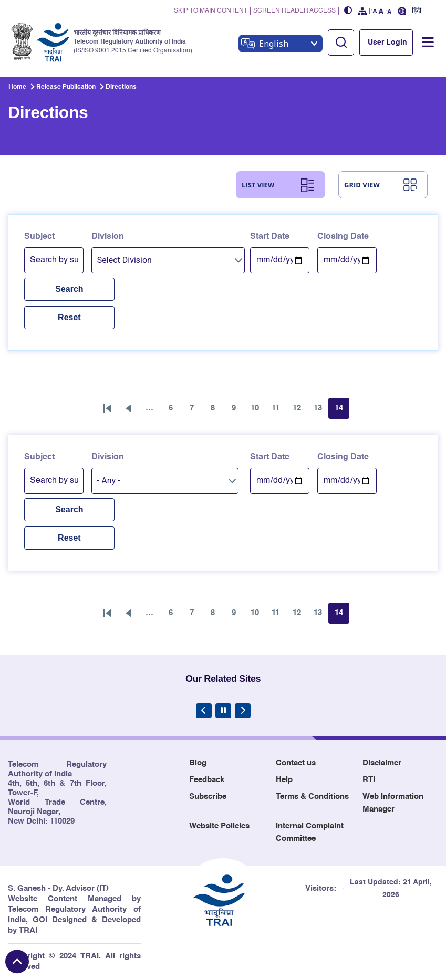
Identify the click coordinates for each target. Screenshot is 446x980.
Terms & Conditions (312, 797)
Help (284, 780)
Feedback (207, 780)
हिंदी (417, 11)
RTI (369, 780)
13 (321, 411)
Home (17, 87)
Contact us (296, 763)
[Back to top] (17, 961)
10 (258, 411)
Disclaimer (382, 763)
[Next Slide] (243, 711)
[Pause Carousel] (223, 711)
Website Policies (219, 826)
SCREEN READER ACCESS (294, 11)
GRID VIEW (362, 185)
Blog (198, 763)
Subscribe (208, 797)
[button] (348, 11)
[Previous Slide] (204, 711)
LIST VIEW (258, 185)
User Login (387, 43)
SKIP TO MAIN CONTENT (211, 11)
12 (300, 411)
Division (108, 237)
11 (279, 411)
